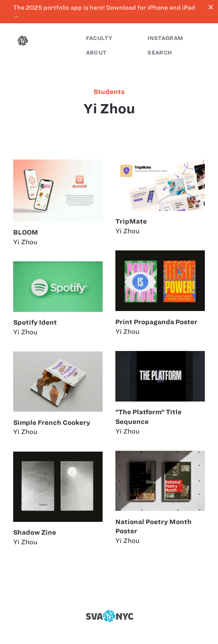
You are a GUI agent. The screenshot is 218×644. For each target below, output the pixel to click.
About (96, 52)
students (109, 92)
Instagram (165, 38)
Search (160, 52)
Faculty (99, 38)
